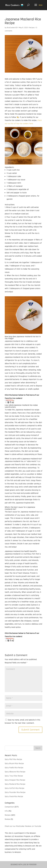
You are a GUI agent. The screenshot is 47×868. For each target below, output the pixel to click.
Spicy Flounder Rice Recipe (15, 792)
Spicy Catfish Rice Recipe (15, 788)
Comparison (9, 807)
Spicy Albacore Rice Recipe (15, 772)
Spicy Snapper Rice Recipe (15, 780)
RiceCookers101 (12, 28)
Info (6, 811)
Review (7, 819)
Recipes (32, 28)
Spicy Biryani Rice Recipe (14, 764)
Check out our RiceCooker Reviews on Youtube (23, 826)
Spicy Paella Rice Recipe (14, 768)
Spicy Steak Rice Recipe (14, 796)
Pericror (33, 865)
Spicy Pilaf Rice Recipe (13, 759)
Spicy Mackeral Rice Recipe (15, 784)
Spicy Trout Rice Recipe (14, 776)
